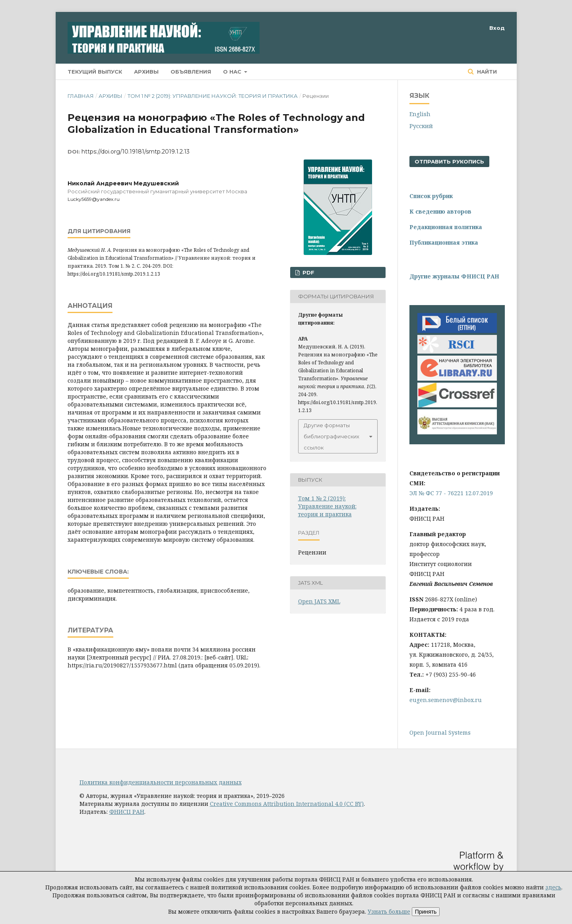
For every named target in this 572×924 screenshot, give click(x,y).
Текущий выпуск (95, 72)
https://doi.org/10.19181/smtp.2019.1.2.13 (136, 152)
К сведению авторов (440, 211)
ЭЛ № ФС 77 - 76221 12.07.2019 (451, 493)
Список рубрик (431, 196)
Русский (421, 126)
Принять (426, 912)
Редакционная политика (446, 227)
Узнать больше (389, 911)
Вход (497, 28)
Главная (81, 96)
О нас (233, 72)
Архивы (146, 72)
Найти (486, 72)
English (420, 114)
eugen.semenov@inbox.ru (446, 700)
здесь (553, 887)
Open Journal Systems (440, 732)
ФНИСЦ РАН (127, 812)
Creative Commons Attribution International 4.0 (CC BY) (287, 804)
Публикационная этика (444, 242)
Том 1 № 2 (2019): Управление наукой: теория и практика (213, 96)
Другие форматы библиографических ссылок (332, 436)
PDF (308, 272)
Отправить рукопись (449, 161)
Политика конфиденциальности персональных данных (161, 782)
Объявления (191, 72)
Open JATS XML (319, 601)
